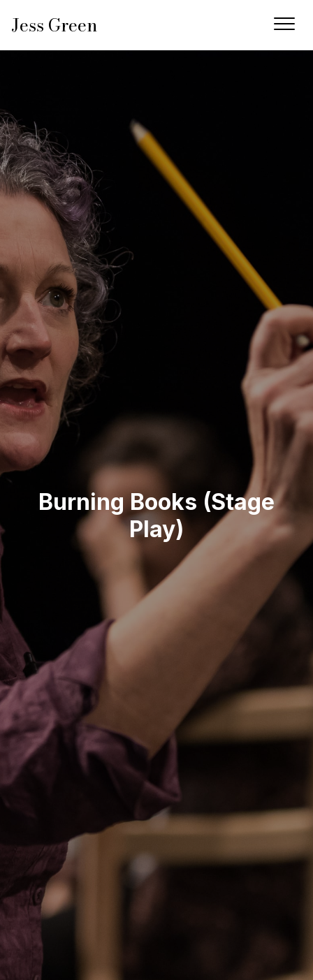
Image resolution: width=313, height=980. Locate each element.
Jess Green (54, 25)
